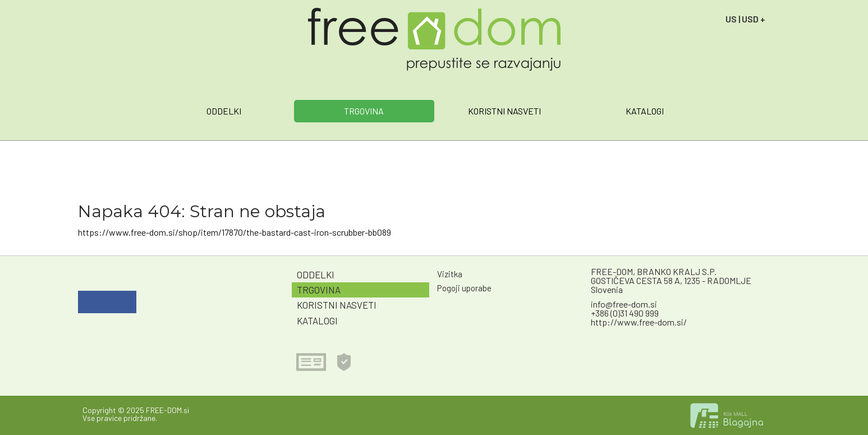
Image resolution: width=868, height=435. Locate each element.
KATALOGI (645, 111)
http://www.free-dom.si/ (639, 322)
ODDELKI (224, 111)
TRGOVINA (364, 111)
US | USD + (745, 19)
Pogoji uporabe (464, 288)
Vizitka (450, 274)
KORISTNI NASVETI (504, 111)
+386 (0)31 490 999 (625, 313)
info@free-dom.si (624, 304)
